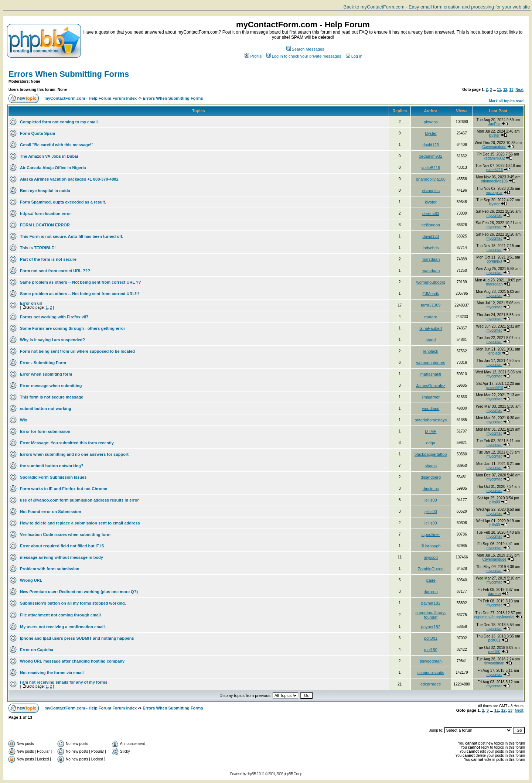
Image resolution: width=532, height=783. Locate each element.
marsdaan (431, 259)
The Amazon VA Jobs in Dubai (49, 156)
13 (511, 90)
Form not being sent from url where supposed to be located (77, 351)
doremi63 (431, 213)
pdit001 (431, 638)
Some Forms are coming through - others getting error (73, 328)
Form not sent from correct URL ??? (55, 271)
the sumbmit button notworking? (52, 466)
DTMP (431, 431)
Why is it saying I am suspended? (52, 340)
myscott (431, 557)
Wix (23, 420)
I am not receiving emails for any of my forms (64, 682)
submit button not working (46, 408)
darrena (431, 592)
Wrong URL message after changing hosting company (72, 661)
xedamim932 (431, 156)
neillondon (431, 225)
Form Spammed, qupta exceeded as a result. (63, 202)
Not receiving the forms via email (52, 673)
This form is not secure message (52, 397)
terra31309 (431, 305)
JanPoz (494, 124)
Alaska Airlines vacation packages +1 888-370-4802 (69, 179)
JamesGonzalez (431, 386)
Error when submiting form (46, 374)
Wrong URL (31, 580)
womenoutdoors (431, 282)
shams (431, 466)
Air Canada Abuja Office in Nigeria (53, 168)
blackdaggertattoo (431, 454)
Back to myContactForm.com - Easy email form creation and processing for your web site (437, 7)
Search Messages (305, 49)
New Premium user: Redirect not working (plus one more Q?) (79, 592)
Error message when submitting (51, 386)
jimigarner (431, 397)
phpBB (251, 774)
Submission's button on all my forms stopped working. (73, 603)
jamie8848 (494, 388)
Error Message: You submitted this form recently (67, 443)
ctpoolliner (431, 534)
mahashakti (431, 374)
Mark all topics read (506, 101)
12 (505, 90)
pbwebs (431, 122)
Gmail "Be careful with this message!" (57, 145)
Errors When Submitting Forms (69, 74)
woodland (431, 408)
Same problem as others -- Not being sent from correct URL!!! (79, 294)
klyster (431, 133)
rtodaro (431, 317)
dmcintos (431, 489)
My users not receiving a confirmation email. (63, 627)
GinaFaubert (431, 328)
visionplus (431, 191)
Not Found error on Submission (51, 512)
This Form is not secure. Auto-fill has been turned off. (72, 236)
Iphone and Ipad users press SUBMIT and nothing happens (77, 638)
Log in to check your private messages (304, 56)
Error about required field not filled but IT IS (62, 546)
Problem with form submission (50, 569)
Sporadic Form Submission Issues (53, 477)
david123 (431, 145)
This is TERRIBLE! (38, 248)
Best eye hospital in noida (45, 191)
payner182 (431, 603)
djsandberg (431, 477)
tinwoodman (431, 661)
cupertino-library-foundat (431, 615)
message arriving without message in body (62, 557)
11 (499, 90)
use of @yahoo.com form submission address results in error (79, 500)
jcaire (431, 580)
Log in (354, 56)
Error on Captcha (37, 650)
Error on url (31, 303)
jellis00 (431, 500)
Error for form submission (45, 431)
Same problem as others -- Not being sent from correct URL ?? (80, 282)
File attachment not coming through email (60, 615)
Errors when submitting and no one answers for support (74, 454)
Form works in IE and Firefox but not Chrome (64, 489)
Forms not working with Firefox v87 (54, 317)
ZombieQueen (431, 569)
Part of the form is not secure (48, 259)
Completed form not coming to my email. (59, 122)
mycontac (495, 216)
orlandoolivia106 (431, 179)
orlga (431, 443)
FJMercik (431, 294)
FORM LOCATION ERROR (45, 225)
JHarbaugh (431, 546)
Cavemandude (495, 147)
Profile (253, 56)
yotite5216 (431, 168)
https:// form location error (45, 213)
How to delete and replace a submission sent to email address (80, 523)
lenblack (431, 351)
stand (431, 340)
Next (519, 90)
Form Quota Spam (37, 133)
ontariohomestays (431, 420)
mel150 (431, 650)
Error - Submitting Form (43, 363)
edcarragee (431, 684)
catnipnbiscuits (431, 673)
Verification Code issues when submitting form (65, 534)
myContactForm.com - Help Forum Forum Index (91, 98)
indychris (431, 248)
